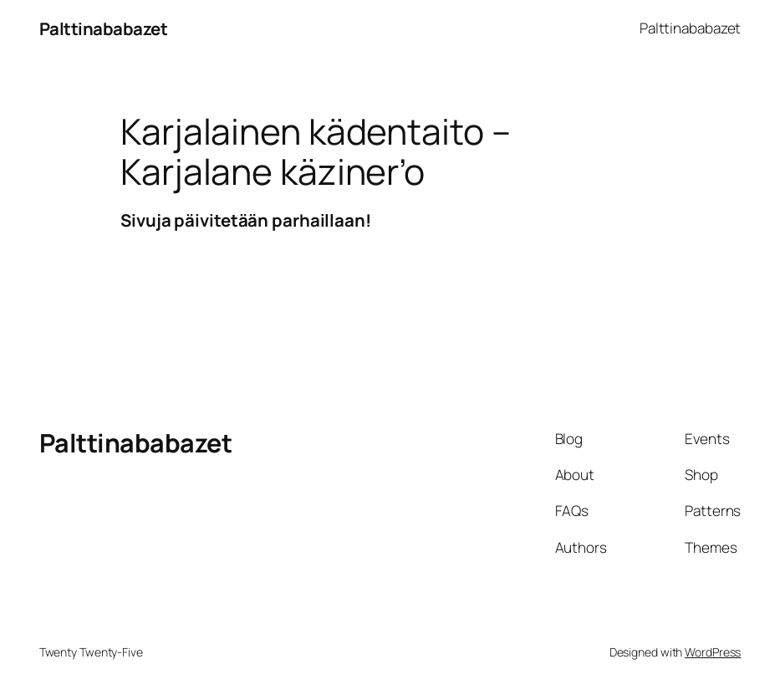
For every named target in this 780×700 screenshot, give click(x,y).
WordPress (713, 652)
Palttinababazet (104, 28)
